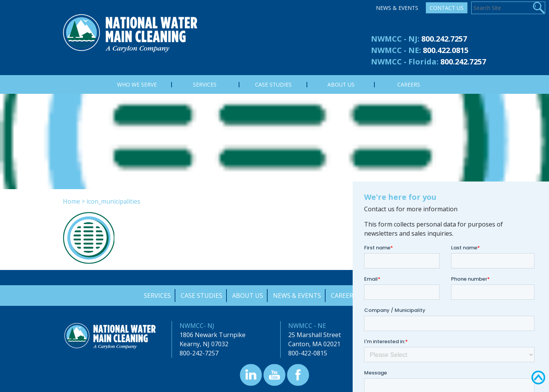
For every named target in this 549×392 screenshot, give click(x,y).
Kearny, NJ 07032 (204, 344)
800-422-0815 (308, 353)
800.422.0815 (446, 50)
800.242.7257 (444, 39)
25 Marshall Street (315, 335)
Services (157, 296)
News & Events (397, 8)
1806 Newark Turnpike (213, 335)
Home (71, 201)
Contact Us (447, 8)
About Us (248, 296)
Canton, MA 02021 (314, 344)
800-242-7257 (199, 353)
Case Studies (201, 296)
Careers (344, 296)
